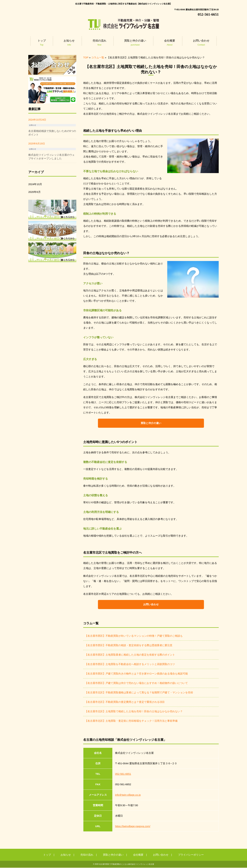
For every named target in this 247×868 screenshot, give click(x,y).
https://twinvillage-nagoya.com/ (133, 827)
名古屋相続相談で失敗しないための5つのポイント (52, 133)
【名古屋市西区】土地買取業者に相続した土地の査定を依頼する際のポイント (130, 655)
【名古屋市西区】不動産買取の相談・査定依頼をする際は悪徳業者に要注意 (129, 646)
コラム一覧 (98, 57)
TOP (86, 57)
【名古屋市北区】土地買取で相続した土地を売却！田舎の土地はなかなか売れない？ (134, 712)
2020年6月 (34, 192)
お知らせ (33, 125)
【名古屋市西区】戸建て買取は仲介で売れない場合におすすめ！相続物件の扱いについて (136, 683)
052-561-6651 (123, 774)
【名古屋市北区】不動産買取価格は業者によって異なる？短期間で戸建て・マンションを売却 (139, 693)
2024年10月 (35, 184)
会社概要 (138, 855)
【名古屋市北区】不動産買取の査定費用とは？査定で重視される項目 (125, 702)
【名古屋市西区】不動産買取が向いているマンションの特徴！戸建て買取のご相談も (134, 636)
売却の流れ (87, 855)
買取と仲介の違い (151, 423)
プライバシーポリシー (191, 855)
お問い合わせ (151, 605)
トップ (47, 855)
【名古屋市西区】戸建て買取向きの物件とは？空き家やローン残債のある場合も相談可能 (136, 674)
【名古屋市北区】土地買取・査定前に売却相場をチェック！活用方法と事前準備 (131, 721)
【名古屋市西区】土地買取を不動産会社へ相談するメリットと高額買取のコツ (130, 664)
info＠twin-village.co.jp (128, 795)
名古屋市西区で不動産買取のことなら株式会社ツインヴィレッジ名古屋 (127, 864)
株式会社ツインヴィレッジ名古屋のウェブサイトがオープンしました (51, 157)
